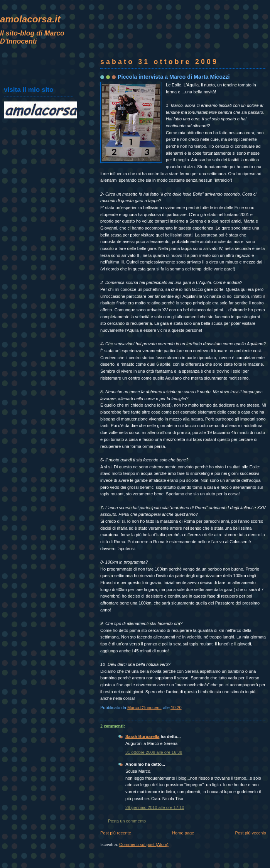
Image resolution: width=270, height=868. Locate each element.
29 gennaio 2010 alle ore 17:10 (155, 807)
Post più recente (116, 833)
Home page (183, 833)
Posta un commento (127, 821)
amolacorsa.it (30, 19)
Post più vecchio (251, 833)
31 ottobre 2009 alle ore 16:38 (154, 752)
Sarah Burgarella (142, 736)
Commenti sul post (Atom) (144, 844)
